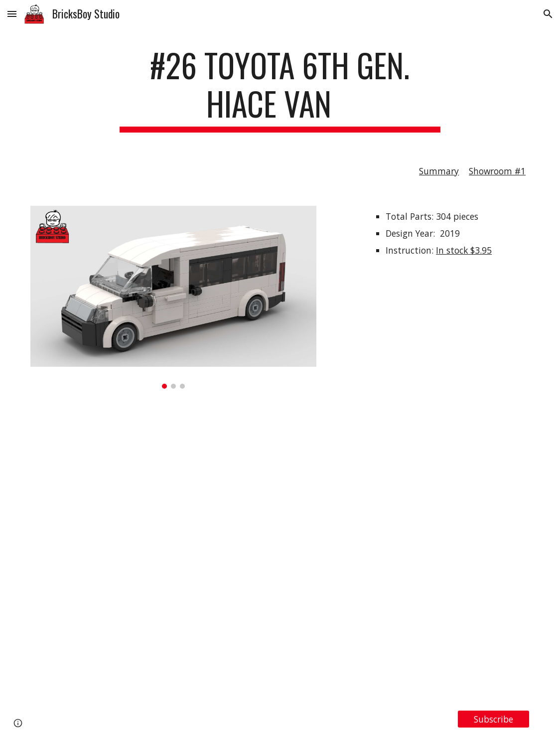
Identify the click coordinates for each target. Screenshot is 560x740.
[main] (280, 89)
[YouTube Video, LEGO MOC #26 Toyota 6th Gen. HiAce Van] (280, 549)
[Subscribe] (494, 719)
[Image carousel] (173, 297)
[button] (12, 14)
